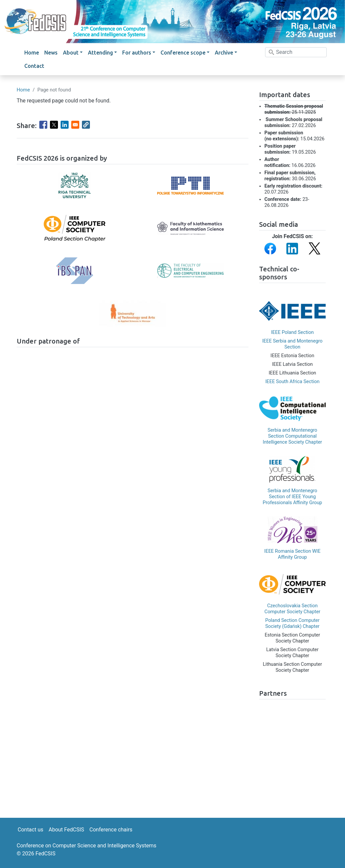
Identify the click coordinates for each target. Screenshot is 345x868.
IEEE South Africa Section (293, 382)
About (71, 53)
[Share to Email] (75, 125)
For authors (137, 53)
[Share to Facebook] (43, 125)
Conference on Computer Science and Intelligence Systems (87, 846)
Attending (100, 53)
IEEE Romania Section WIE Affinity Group (293, 554)
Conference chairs (111, 830)
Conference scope (183, 53)
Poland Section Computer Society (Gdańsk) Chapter (292, 623)
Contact (34, 66)
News (51, 53)
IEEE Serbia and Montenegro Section (292, 344)
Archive (224, 53)
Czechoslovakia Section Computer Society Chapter (292, 609)
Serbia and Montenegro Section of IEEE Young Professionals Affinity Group (292, 497)
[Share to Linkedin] (65, 125)
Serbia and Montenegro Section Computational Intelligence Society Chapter (292, 436)
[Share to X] (54, 125)
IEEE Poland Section (292, 332)
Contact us (30, 830)
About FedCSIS (66, 830)
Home (32, 53)
